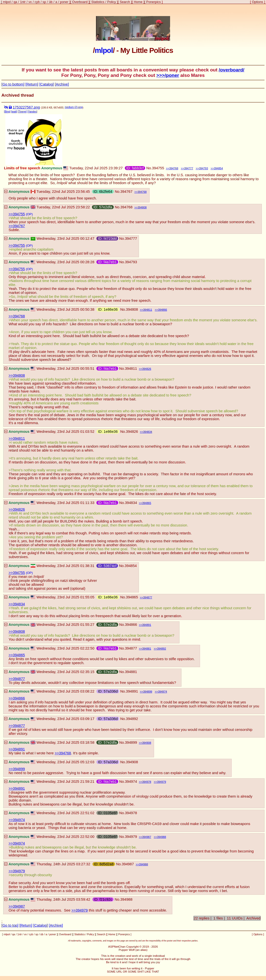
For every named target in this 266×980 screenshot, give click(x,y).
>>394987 (17, 906)
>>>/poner (168, 75)
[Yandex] (32, 112)
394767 (126, 192)
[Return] (32, 84)
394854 (218, 168)
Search (125, 2)
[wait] (14, 112)
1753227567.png (26, 107)
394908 (147, 743)
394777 (188, 168)
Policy (112, 2)
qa (15, 2)
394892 (162, 649)
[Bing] (7, 112)
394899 (148, 692)
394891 (147, 625)
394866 (163, 310)
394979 (162, 782)
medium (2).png (74, 107)
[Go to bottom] (13, 84)
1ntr (23, 2)
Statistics (98, 2)
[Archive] (62, 84)
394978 (147, 782)
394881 (147, 649)
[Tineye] (22, 112)
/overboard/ (232, 70)
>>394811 (17, 438)
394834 (148, 432)
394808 (142, 207)
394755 (158, 168)
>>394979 (17, 871)
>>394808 (17, 375)
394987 (147, 837)
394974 (163, 692)
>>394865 (17, 655)
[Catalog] (47, 84)
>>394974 (17, 820)
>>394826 (17, 509)
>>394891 (17, 749)
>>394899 (17, 769)
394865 (147, 503)
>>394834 (17, 604)
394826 (147, 369)
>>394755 (17, 214)
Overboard (80, 2)
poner (64, 2)
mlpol (7, 2)
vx (30, 2)
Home (138, 2)
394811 (148, 310)
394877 (148, 597)
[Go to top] (10, 925)
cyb (37, 2)
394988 (162, 837)
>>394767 (17, 226)
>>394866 (17, 698)
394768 (174, 168)
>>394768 (17, 316)
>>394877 (17, 679)
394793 (204, 168)
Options (257, 2)
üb (51, 2)
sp (44, 2)
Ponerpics (154, 2)
